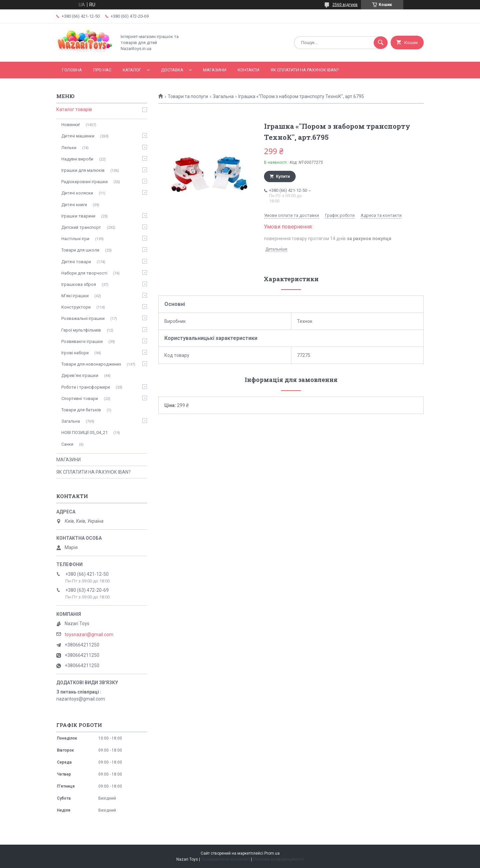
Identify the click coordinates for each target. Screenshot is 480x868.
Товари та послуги (188, 96)
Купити (283, 176)
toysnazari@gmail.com (89, 634)
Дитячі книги (74, 205)
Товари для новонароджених (91, 364)
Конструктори (76, 307)
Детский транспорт (81, 227)
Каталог (132, 70)
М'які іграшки (75, 296)
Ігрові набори (75, 353)
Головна (72, 70)
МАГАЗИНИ (215, 70)
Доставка (172, 70)
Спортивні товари (80, 398)
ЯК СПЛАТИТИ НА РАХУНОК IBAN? (305, 70)
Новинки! (71, 125)
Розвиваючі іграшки (82, 341)
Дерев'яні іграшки (80, 375)
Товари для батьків (81, 410)
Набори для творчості (84, 273)
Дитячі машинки (78, 136)
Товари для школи (80, 250)
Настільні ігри (75, 239)
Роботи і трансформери (86, 387)
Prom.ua (272, 853)
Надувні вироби (77, 159)
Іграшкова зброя (79, 284)
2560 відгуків (345, 5)
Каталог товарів (74, 109)
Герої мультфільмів (81, 330)
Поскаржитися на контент (225, 859)
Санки (67, 444)
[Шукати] (381, 43)
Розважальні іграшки (83, 318)
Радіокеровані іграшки (84, 182)
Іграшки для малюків (83, 170)
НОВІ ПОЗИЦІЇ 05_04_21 (84, 432)
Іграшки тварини (78, 216)
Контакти (248, 70)
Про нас (102, 70)
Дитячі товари (76, 262)
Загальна (223, 96)
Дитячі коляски (77, 193)
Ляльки (69, 148)
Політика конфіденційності (278, 859)
